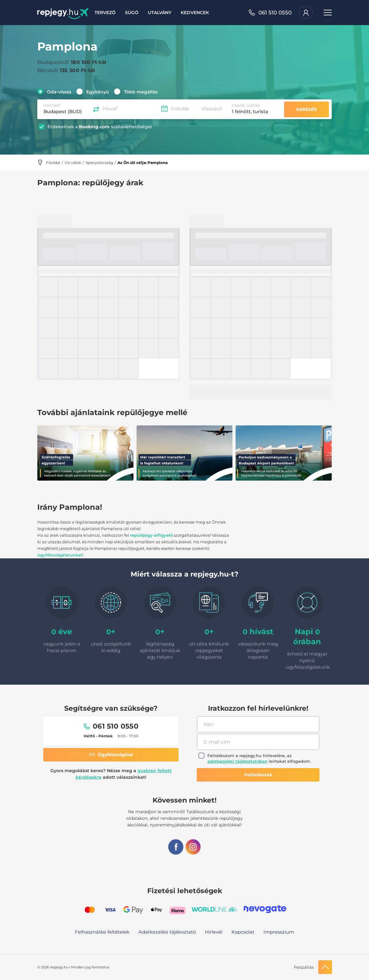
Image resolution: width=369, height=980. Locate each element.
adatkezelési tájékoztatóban (237, 761)
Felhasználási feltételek (102, 932)
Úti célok (73, 163)
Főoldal (53, 163)
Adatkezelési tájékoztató (167, 932)
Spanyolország (99, 163)
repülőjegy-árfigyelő (151, 535)
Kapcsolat (243, 932)
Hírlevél (214, 932)
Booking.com (94, 127)
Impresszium (279, 932)
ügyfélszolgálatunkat (60, 555)
